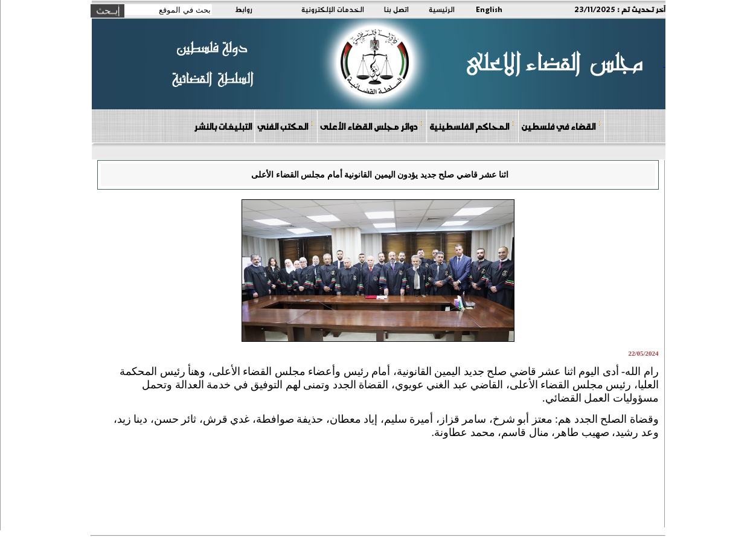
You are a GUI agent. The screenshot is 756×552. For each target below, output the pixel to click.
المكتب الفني (285, 126)
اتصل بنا (396, 9)
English (489, 9)
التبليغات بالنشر (223, 126)
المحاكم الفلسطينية (472, 126)
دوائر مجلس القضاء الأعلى (371, 126)
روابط (244, 9)
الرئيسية (442, 9)
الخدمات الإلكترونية (333, 9)
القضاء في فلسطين (561, 126)
